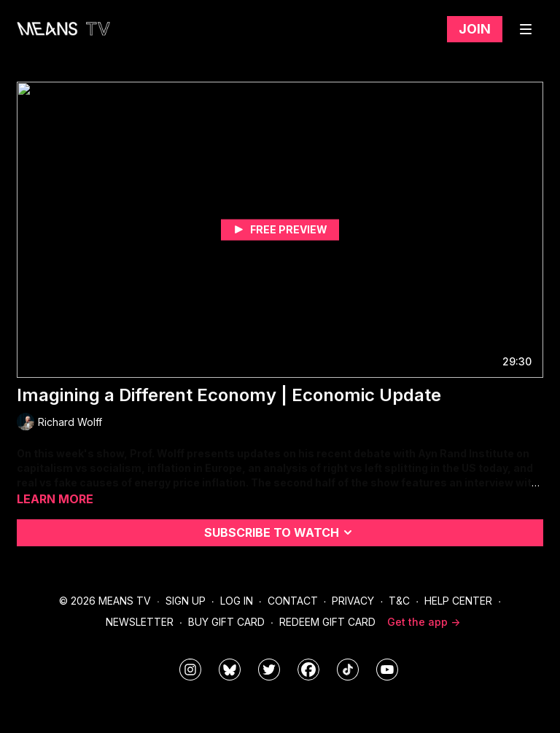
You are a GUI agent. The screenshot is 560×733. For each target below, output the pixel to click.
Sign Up (186, 601)
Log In (237, 601)
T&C (399, 601)
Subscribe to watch (280, 532)
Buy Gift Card (226, 622)
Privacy (353, 601)
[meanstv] (308, 670)
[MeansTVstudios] (230, 670)
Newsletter (140, 622)
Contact (293, 601)
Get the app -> (424, 622)
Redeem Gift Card (327, 622)
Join (475, 29)
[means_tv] (190, 670)
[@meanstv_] (348, 670)
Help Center (458, 601)
